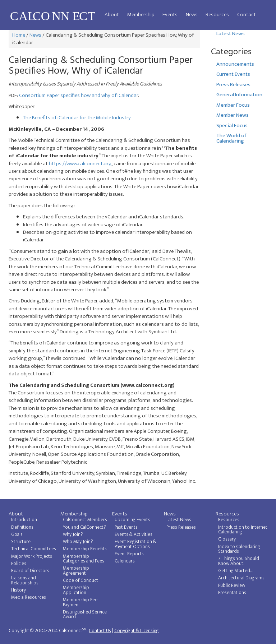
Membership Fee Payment (80, 602)
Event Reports (129, 554)
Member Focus (233, 105)
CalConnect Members (85, 520)
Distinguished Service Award (85, 615)
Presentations (232, 593)
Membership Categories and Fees (84, 559)
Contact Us (100, 631)
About (112, 15)
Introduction (24, 520)
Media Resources (29, 597)
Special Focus (232, 126)
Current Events (233, 74)
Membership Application (76, 590)
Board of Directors (30, 571)
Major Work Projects (32, 556)
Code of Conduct (80, 580)
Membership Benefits (85, 549)
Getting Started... (236, 571)
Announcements (235, 64)
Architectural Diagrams (241, 578)
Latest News (231, 34)
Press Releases (233, 85)
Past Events (126, 527)
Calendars (125, 561)
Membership (141, 15)
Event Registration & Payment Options (135, 544)
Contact (247, 15)
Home (19, 35)
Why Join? (73, 534)
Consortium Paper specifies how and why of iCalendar (79, 95)
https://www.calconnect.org (80, 164)
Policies (19, 564)
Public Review (232, 585)
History (19, 590)
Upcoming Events (132, 520)
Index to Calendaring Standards (239, 549)
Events (170, 15)
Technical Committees (34, 549)
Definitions (22, 527)
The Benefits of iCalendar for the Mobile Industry (77, 118)
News (192, 15)
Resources (217, 15)
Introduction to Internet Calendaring (243, 530)
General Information (239, 95)
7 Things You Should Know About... (239, 561)
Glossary (227, 539)
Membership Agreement (76, 571)
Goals (17, 534)
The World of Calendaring (231, 138)
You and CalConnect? (84, 527)
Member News (233, 115)
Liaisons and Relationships (25, 580)
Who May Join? (78, 542)
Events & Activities (134, 534)
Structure (21, 542)
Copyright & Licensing (137, 631)
